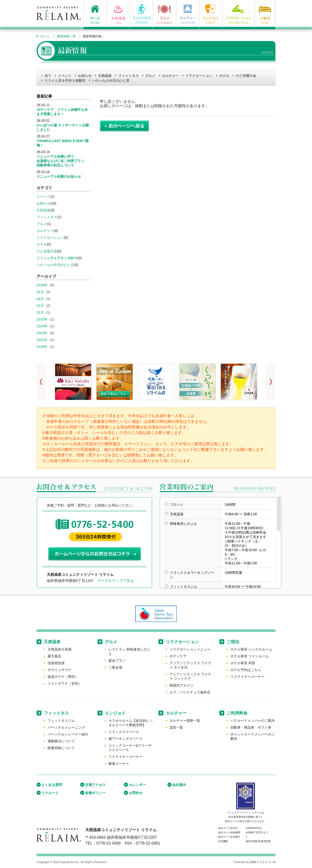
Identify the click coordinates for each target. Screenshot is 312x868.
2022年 (42, 340)
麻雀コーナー (119, 764)
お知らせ (85, 76)
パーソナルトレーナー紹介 (68, 734)
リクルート (50, 793)
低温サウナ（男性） (63, 677)
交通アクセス (95, 785)
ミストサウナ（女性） (65, 683)
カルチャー (170, 76)
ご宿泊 (233, 642)
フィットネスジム (61, 721)
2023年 (42, 333)
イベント (65, 76)
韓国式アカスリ (181, 685)
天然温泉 (105, 76)
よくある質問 (52, 785)
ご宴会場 (115, 667)
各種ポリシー (95, 793)
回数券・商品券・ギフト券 (251, 727)
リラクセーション (199, 76)
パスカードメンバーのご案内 (253, 721)
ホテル (224, 76)
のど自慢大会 (246, 76)
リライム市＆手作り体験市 (65, 81)
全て (48, 76)
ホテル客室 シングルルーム (251, 649)
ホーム (45, 36)
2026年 (42, 285)
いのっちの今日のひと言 (111, 81)
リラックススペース (124, 732)
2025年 (42, 319)
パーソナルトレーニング (66, 727)
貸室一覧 (176, 727)
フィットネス (128, 76)
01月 (40, 312)
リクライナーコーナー (247, 677)
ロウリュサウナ (59, 670)
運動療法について (61, 741)
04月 (40, 299)
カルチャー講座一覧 (185, 721)
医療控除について (61, 748)
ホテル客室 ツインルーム (250, 656)
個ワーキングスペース (126, 739)
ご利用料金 (237, 713)
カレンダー (137, 785)
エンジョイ (115, 713)
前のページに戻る (124, 126)
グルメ (150, 76)
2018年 (42, 347)
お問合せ (136, 793)
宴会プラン (117, 661)
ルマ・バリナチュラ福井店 (190, 692)
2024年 (42, 326)
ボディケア (178, 656)
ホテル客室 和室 (243, 663)
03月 (40, 306)
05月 (40, 292)
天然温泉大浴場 (59, 649)
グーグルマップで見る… (117, 581)
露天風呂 (54, 656)
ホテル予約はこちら (246, 670)
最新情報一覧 (66, 36)
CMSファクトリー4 (263, 862)
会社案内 (179, 785)
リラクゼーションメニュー (190, 649)
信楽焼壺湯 (56, 663)
